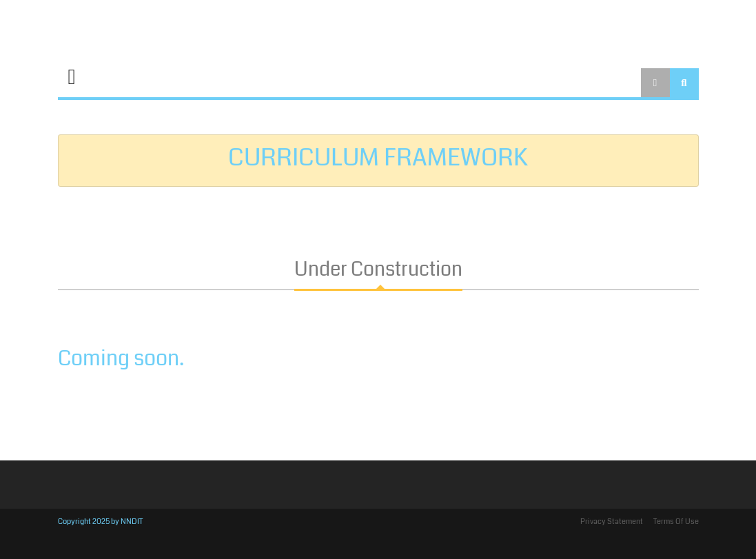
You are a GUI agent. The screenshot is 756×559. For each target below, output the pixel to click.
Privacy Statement (612, 521)
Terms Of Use (676, 521)
